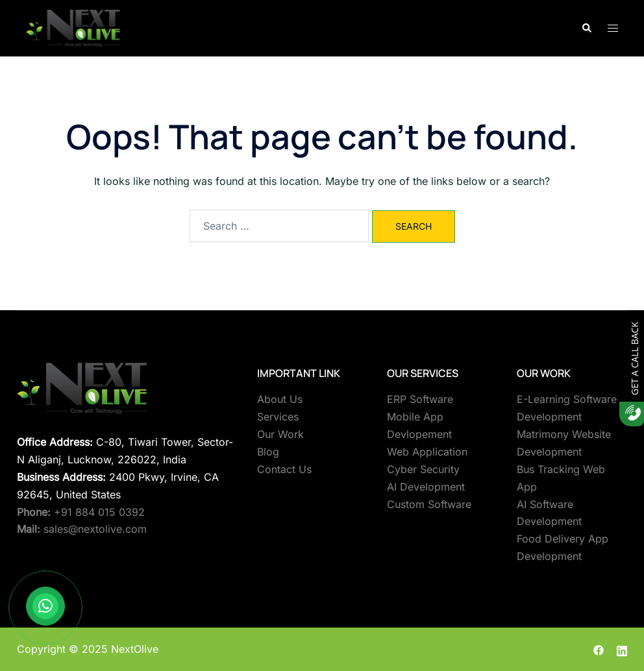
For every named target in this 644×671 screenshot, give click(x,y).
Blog (268, 452)
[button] (586, 28)
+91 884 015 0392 (81, 512)
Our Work (280, 434)
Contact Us (284, 469)
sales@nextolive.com (82, 529)
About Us (280, 399)
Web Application (427, 452)
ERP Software (420, 399)
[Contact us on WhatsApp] (45, 606)
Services (278, 417)
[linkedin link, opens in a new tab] (622, 649)
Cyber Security (423, 469)
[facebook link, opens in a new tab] (599, 649)
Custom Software (429, 504)
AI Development (426, 487)
